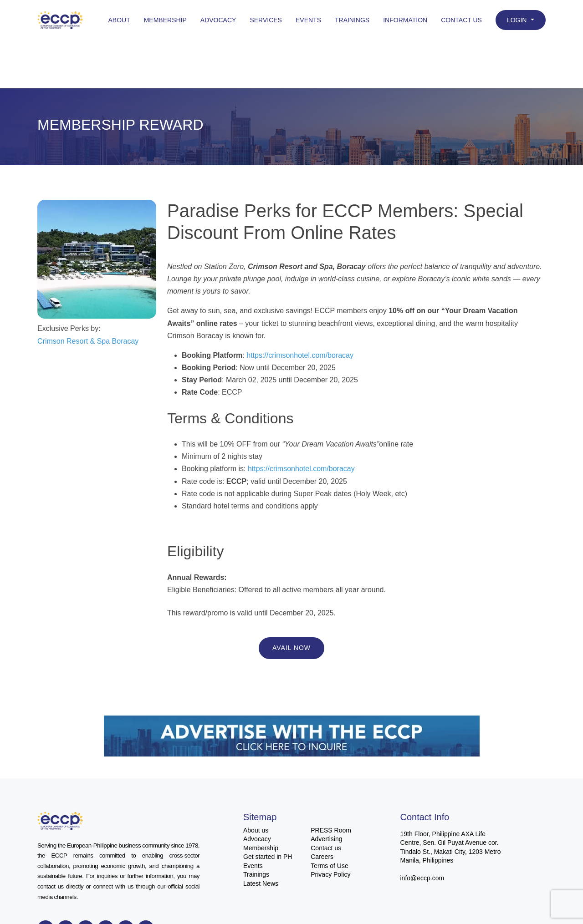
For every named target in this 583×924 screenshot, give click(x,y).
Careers (322, 857)
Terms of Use (329, 866)
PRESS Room (331, 830)
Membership (165, 20)
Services (266, 20)
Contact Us (461, 20)
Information (405, 20)
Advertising (326, 839)
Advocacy (218, 20)
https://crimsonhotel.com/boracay (300, 355)
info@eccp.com (422, 878)
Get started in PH (268, 857)
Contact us (326, 848)
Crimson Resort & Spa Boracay (88, 341)
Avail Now (291, 648)
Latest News (261, 883)
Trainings (352, 20)
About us (256, 830)
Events (308, 20)
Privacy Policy (330, 874)
